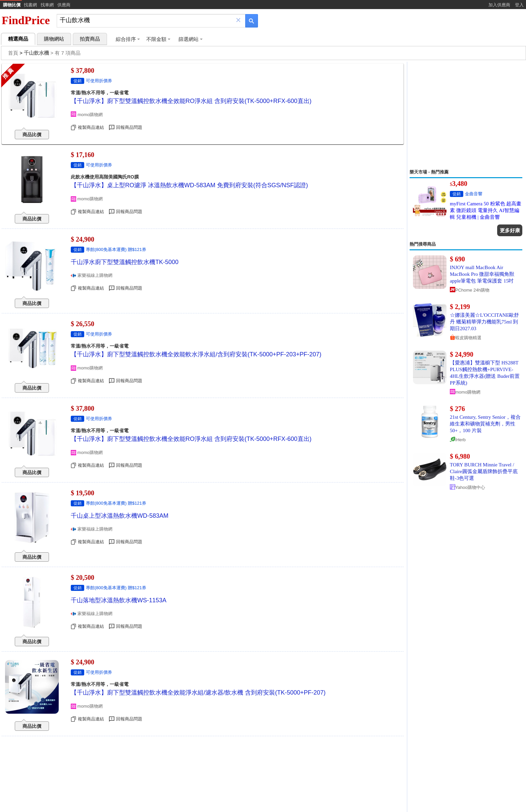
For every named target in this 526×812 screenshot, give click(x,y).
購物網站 (54, 39)
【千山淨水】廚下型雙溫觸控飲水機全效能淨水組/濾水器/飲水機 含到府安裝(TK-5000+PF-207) (198, 693)
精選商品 (18, 39)
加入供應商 (499, 5)
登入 (519, 5)
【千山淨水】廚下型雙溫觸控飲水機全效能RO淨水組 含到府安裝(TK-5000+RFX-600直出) (191, 101)
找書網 (30, 5)
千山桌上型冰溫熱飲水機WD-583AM (120, 516)
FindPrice (26, 20)
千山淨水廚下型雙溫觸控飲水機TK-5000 (125, 262)
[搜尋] (146, 20)
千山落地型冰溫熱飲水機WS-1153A (119, 600)
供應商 (64, 5)
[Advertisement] (466, 115)
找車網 (47, 5)
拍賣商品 (90, 39)
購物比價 (12, 5)
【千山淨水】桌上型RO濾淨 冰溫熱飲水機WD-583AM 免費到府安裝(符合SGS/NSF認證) (189, 185)
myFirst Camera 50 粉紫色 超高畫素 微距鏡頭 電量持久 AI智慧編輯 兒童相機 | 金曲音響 (486, 210)
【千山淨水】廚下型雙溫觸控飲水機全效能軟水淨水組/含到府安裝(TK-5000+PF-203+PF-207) (196, 354)
